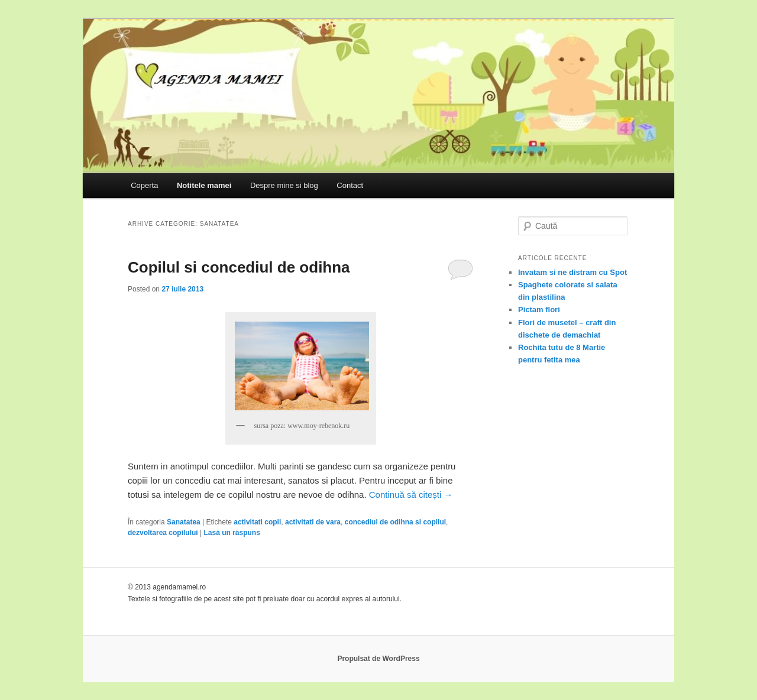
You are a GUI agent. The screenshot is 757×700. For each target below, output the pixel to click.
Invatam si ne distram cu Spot (572, 272)
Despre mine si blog (284, 185)
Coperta (144, 185)
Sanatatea (184, 522)
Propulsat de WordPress (378, 659)
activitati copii (257, 522)
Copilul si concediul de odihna (239, 267)
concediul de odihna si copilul (395, 522)
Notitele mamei (204, 185)
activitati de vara (313, 522)
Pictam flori (539, 310)
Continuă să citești (411, 495)
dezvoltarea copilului (163, 533)
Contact (350, 185)
